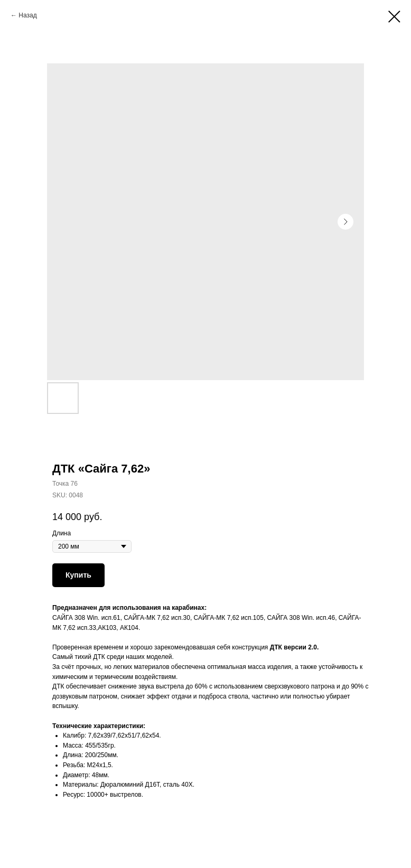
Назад (27, 15)
